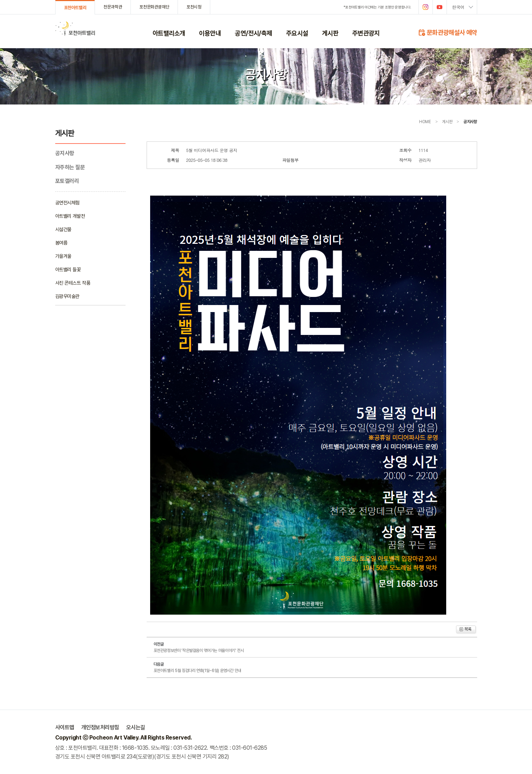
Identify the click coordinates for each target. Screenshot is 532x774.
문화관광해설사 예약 (447, 32)
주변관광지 (366, 33)
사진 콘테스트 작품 (73, 283)
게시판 (330, 33)
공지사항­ (65, 153)
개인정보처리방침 (100, 727)
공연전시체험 (67, 203)
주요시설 (297, 33)
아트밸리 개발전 (70, 216)
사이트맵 (65, 727)
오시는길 (136, 727)
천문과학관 (113, 7)
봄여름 (61, 243)
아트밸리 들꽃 (68, 269)
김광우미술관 (67, 296)
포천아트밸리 (75, 8)
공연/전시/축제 (254, 33)
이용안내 (210, 33)
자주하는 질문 (70, 167)
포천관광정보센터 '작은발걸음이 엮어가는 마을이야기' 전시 (199, 651)
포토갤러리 (67, 181)
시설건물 (63, 229)
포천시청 (194, 7)
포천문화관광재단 (154, 7)
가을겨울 (63, 256)
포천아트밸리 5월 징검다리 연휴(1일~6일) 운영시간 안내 (197, 671)
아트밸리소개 (169, 33)
